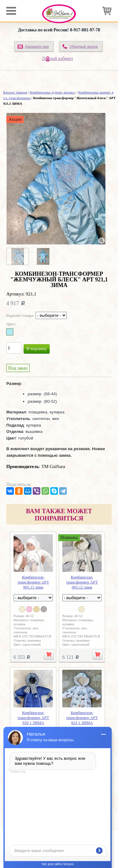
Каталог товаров (15, 92)
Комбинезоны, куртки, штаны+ (53, 92)
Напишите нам (37, 46)
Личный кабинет (57, 59)
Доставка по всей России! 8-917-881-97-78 (59, 30)
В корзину (37, 349)
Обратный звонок (84, 46)
